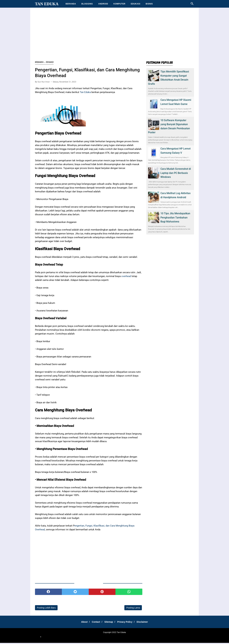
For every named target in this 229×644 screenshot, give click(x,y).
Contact (95, 623)
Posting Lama (133, 609)
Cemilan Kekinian (94, 638)
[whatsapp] (129, 593)
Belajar (105, 638)
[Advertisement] (114, 33)
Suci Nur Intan (44, 83)
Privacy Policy (126, 623)
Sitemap (109, 623)
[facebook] (48, 593)
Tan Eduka (47, 4)
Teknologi (146, 638)
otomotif (82, 638)
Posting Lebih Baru (46, 609)
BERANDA (71, 4)
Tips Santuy (166, 638)
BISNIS (149, 4)
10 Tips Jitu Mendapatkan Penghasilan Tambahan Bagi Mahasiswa (175, 217)
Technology (156, 638)
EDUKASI (136, 4)
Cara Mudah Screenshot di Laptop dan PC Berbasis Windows (176, 173)
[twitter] (75, 593)
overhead (126, 277)
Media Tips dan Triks (117, 638)
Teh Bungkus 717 (134, 638)
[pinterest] (102, 593)
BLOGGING (87, 4)
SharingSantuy (72, 638)
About (82, 623)
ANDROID (103, 4)
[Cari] (192, 5)
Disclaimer (144, 623)
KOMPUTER (119, 4)
